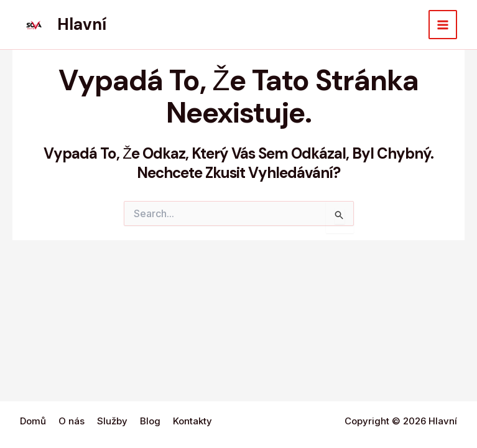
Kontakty (192, 421)
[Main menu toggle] (443, 25)
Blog (150, 421)
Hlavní (82, 24)
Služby (112, 421)
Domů (33, 421)
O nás (72, 421)
